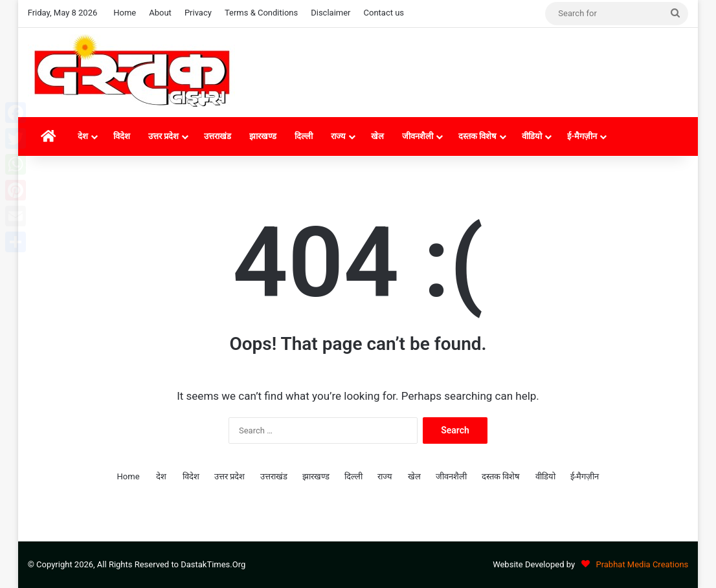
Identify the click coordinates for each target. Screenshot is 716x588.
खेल (377, 136)
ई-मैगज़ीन (582, 136)
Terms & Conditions (261, 13)
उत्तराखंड (218, 136)
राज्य (338, 136)
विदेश (122, 136)
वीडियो (532, 136)
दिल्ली (304, 136)
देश (83, 136)
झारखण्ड (263, 136)
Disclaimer (330, 13)
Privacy (198, 13)
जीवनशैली (418, 136)
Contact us (384, 13)
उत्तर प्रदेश (163, 136)
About (160, 13)
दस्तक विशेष (477, 136)
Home (125, 13)
